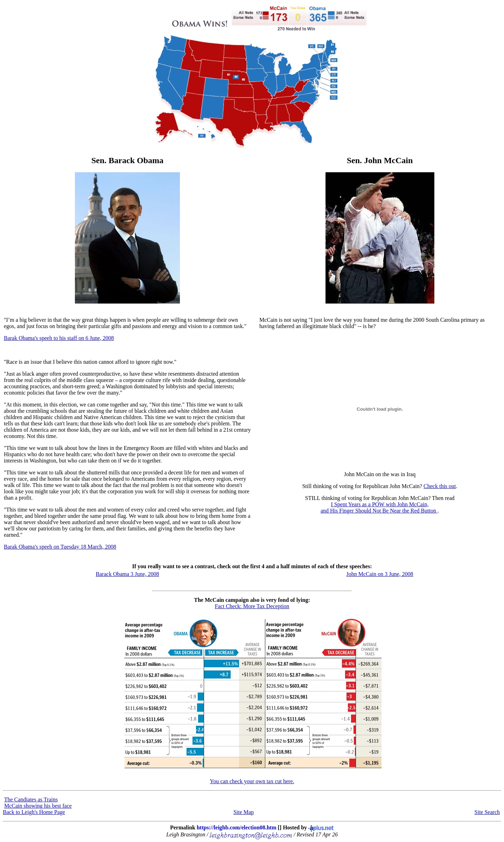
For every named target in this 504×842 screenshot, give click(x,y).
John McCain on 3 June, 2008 (380, 574)
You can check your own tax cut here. (252, 781)
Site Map (244, 812)
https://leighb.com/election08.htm (237, 827)
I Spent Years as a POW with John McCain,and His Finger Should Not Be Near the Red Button (379, 507)
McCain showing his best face (38, 806)
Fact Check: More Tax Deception (252, 606)
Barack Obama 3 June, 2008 (128, 574)
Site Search (487, 812)
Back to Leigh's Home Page (34, 812)
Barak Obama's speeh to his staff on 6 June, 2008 (59, 338)
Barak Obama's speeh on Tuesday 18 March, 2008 (60, 547)
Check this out (440, 486)
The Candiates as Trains (31, 799)
